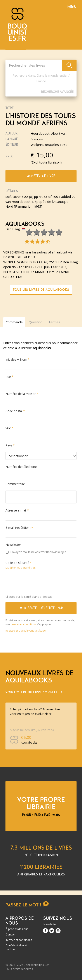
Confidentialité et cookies (16, 947)
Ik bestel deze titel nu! (41, 608)
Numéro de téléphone (21, 467)
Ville (8, 428)
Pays (9, 445)
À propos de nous (17, 929)
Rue (8, 377)
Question (36, 322)
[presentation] (39, 583)
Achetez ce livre (41, 176)
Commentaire (15, 484)
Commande (14, 322)
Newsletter (13, 545)
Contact (10, 934)
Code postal (14, 411)
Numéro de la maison (21, 394)
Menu (72, 7)
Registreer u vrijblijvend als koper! (26, 631)
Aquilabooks (25, 224)
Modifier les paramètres (20, 568)
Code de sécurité (17, 563)
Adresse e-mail (16, 510)
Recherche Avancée (57, 92)
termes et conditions (24, 624)
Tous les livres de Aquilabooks (41, 290)
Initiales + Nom (16, 359)
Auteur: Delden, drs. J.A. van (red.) (32, 730)
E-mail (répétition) (18, 528)
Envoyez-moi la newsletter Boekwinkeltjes (36, 552)
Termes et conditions (19, 940)
